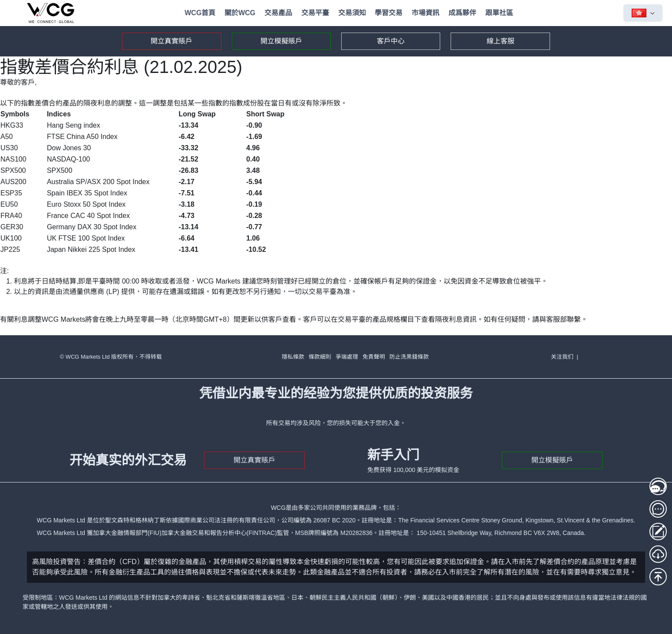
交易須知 (352, 13)
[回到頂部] (658, 577)
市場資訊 (425, 13)
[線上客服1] (658, 486)
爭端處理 (347, 357)
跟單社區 (499, 13)
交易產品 (278, 13)
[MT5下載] (658, 554)
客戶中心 (391, 41)
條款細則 (320, 357)
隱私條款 (293, 357)
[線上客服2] (658, 509)
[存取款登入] (658, 532)
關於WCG (240, 13)
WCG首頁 (200, 13)
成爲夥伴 (462, 13)
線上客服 (501, 41)
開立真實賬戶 (171, 41)
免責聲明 (374, 357)
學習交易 (389, 13)
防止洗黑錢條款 (409, 357)
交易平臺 (315, 13)
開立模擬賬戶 (281, 41)
